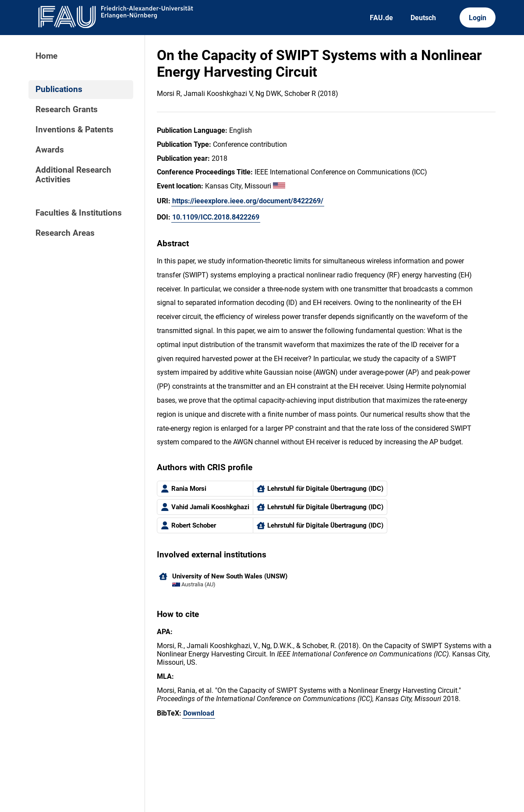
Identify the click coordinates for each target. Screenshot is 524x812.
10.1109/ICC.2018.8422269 (216, 217)
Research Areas (65, 233)
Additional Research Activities (73, 175)
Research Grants (67, 110)
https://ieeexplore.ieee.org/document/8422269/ (248, 201)
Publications (59, 89)
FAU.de (381, 18)
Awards (50, 150)
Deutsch (423, 18)
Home (46, 56)
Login (478, 18)
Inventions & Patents (74, 130)
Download (199, 713)
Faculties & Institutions (79, 213)
